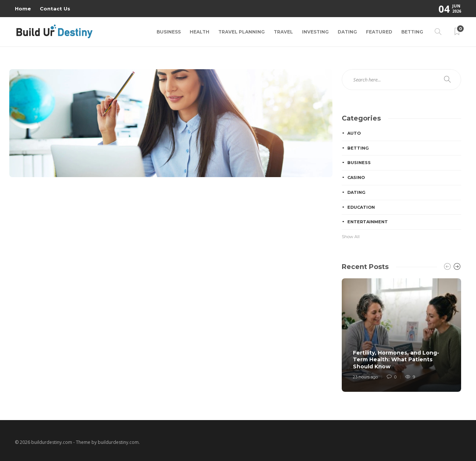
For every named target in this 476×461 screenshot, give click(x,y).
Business (169, 32)
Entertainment (368, 222)
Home (23, 9)
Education (361, 207)
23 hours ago (365, 377)
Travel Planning (242, 32)
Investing (315, 32)
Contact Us (55, 9)
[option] (401, 335)
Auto (354, 133)
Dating (347, 32)
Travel (283, 32)
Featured (379, 32)
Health (200, 32)
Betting (412, 32)
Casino (356, 177)
